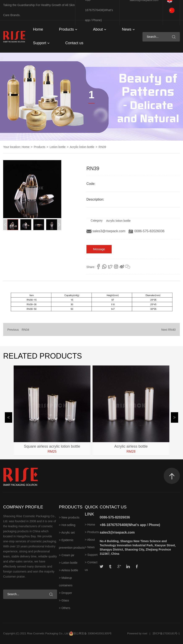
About (99, 29)
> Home (90, 525)
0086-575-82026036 (146, 231)
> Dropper (66, 593)
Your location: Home (16, 147)
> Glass (64, 600)
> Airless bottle (69, 570)
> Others (65, 608)
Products (68, 29)
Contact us (74, 43)
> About (90, 540)
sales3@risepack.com (106, 231)
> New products (69, 517)
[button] (59, 225)
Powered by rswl (137, 633)
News (128, 29)
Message (99, 249)
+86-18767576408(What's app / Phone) (130, 525)
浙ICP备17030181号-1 (166, 633)
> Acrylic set (67, 533)
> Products (92, 532)
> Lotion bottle (68, 563)
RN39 (102, 147)
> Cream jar (67, 555)
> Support (91, 555)
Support (41, 43)
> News (90, 547)
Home (38, 29)
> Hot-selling (67, 525)
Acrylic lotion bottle (82, 147)
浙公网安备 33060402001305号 (92, 633)
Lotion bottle (58, 147)
